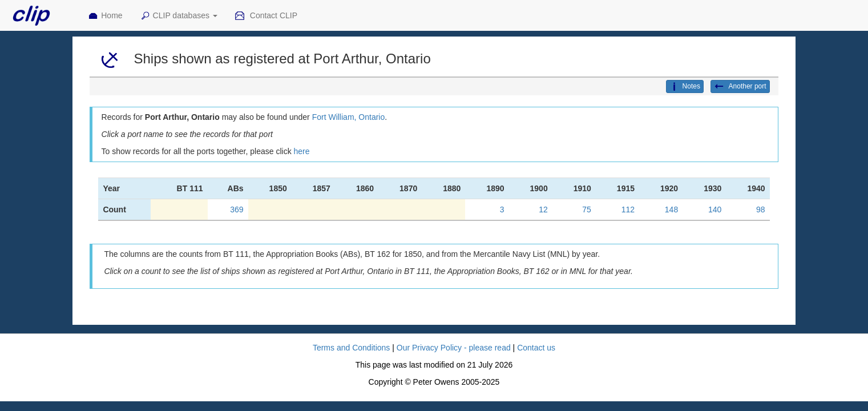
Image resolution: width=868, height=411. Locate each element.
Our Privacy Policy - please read (454, 348)
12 (543, 209)
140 (715, 209)
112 (628, 209)
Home (105, 16)
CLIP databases (179, 16)
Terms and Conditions (351, 348)
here (302, 151)
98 (761, 209)
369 (237, 209)
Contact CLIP (266, 16)
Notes (685, 87)
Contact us (536, 348)
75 (587, 209)
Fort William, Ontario (349, 117)
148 (671, 209)
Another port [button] (740, 87)
